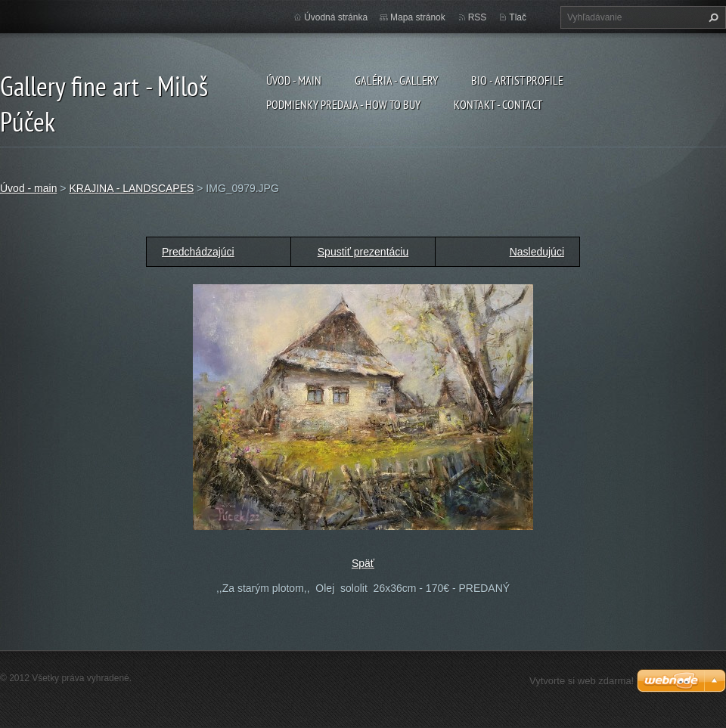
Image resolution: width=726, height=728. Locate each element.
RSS (478, 17)
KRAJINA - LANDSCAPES (131, 188)
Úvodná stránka (336, 17)
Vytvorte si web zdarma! (582, 681)
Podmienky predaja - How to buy (343, 104)
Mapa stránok (418, 17)
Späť (363, 563)
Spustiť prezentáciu (363, 252)
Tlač (518, 17)
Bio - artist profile (517, 80)
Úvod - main (294, 80)
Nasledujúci (537, 252)
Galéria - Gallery (396, 80)
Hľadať (712, 17)
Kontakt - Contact (498, 104)
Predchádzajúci (198, 252)
